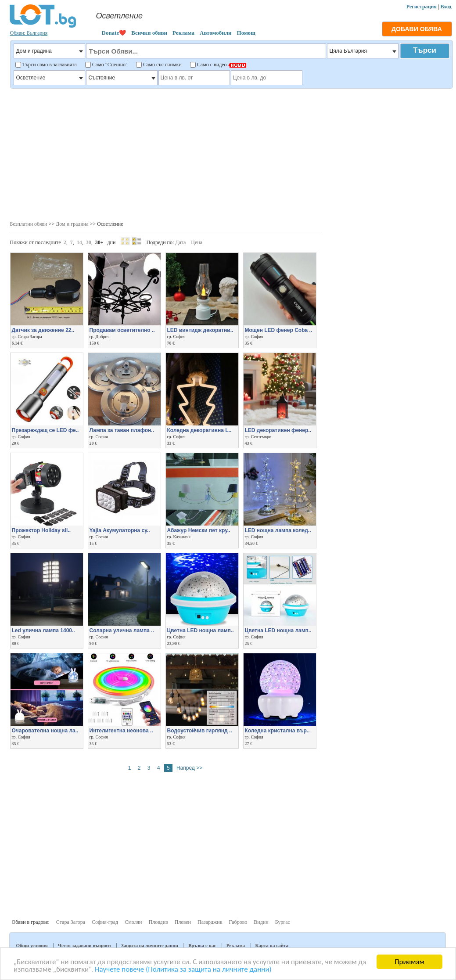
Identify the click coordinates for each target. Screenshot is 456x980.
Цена (197, 242)
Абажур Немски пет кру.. (199, 530)
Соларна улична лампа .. (122, 631)
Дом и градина (72, 224)
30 (89, 242)
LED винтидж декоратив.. (200, 330)
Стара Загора (71, 922)
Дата (180, 242)
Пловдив (158, 922)
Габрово (238, 922)
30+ (99, 242)
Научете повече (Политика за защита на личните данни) (183, 970)
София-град (105, 922)
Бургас (283, 922)
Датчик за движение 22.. (43, 330)
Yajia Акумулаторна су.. (120, 530)
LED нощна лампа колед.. (278, 530)
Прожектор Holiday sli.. (41, 530)
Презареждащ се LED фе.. (45, 430)
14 (79, 242)
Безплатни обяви (29, 224)
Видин (261, 922)
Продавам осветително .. (122, 330)
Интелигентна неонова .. (121, 731)
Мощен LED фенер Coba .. (279, 330)
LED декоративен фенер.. (278, 430)
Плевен (183, 922)
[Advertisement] (231, 154)
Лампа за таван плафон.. (122, 430)
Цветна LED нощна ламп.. (201, 631)
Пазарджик (210, 922)
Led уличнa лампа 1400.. (43, 631)
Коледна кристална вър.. (277, 731)
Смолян (133, 922)
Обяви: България (29, 33)
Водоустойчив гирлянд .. (200, 731)
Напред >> (189, 768)
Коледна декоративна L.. (199, 430)
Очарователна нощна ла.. (45, 731)
